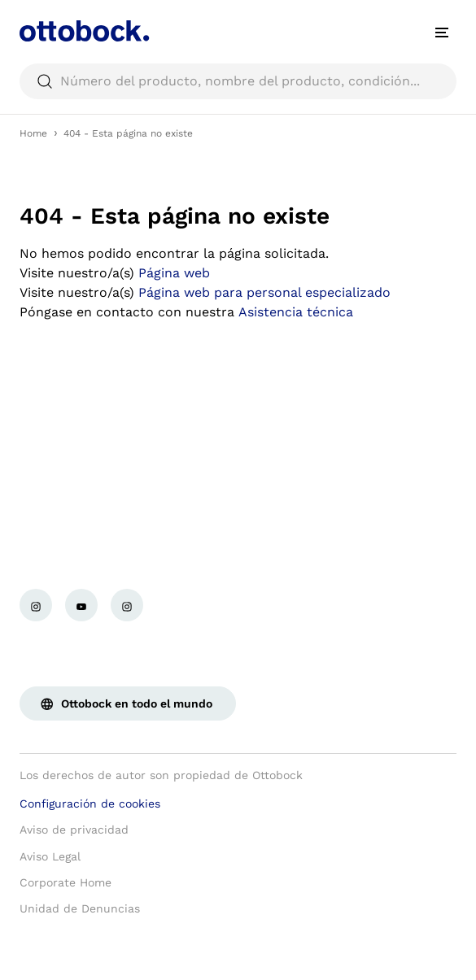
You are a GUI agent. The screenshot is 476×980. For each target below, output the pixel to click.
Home (33, 133)
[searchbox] (238, 81)
